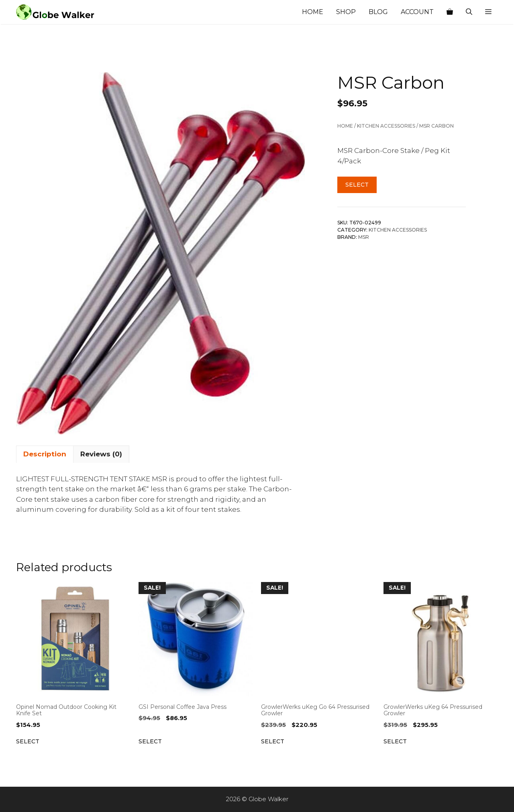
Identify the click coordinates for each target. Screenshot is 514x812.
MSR (364, 237)
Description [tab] (45, 454)
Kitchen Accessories (386, 126)
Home (313, 12)
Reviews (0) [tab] (101, 454)
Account (417, 12)
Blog (378, 12)
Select (357, 185)
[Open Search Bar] (469, 12)
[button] (488, 12)
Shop (346, 12)
